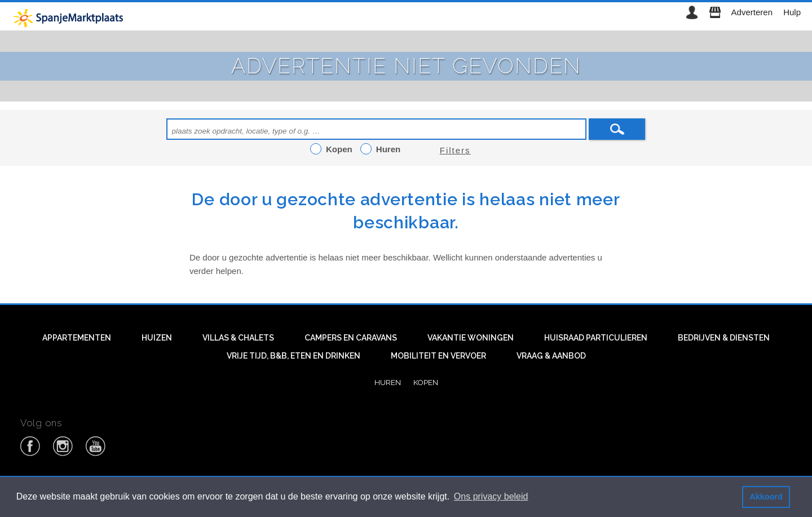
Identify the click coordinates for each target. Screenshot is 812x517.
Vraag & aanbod (551, 356)
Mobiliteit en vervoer (438, 356)
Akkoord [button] (766, 497)
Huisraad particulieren (596, 338)
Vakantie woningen (471, 338)
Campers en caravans (351, 338)
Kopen (426, 382)
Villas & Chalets (238, 338)
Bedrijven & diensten (724, 338)
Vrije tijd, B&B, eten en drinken (294, 356)
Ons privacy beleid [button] (491, 496)
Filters (455, 150)
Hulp (792, 12)
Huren (388, 382)
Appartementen (77, 338)
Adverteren (752, 12)
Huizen (157, 338)
